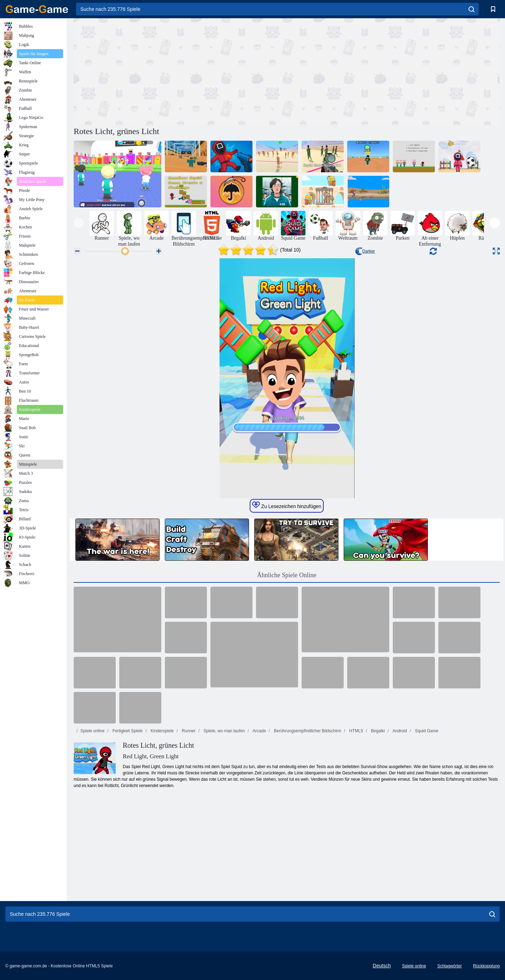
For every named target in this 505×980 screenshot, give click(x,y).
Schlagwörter (450, 966)
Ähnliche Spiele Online (287, 575)
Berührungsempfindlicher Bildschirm (307, 731)
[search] (472, 9)
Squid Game (426, 731)
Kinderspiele (161, 731)
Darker (365, 251)
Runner (188, 731)
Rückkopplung (486, 966)
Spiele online (92, 731)
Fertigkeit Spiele (127, 731)
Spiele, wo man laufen (224, 731)
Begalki (377, 731)
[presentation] (79, 223)
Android (399, 731)
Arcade (259, 731)
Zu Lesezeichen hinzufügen (287, 505)
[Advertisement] (180, 71)
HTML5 (355, 731)
